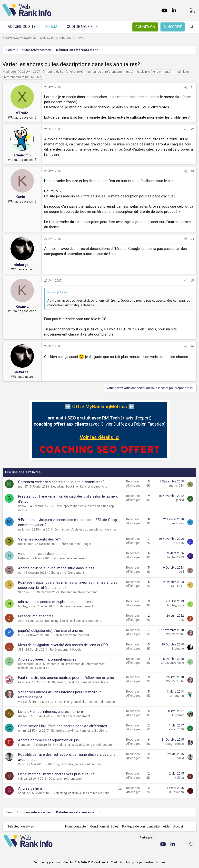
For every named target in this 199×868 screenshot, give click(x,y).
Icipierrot (178, 715)
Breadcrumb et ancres (36, 616)
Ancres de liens (30, 788)
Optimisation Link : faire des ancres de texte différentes (63, 726)
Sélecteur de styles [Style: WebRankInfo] (21, 826)
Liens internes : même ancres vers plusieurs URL (57, 774)
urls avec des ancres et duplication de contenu (55, 602)
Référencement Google (75, 544)
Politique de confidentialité (141, 826)
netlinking (182, 72)
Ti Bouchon (176, 792)
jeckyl (180, 500)
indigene (178, 649)
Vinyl (21, 764)
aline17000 (176, 729)
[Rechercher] (192, 27)
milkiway (24, 530)
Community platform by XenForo (72, 863)
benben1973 (176, 557)
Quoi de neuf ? (80, 27)
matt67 (23, 487)
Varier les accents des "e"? (40, 539)
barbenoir (24, 558)
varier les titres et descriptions (42, 554)
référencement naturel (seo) (23, 77)
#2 (192, 129)
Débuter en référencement (70, 558)
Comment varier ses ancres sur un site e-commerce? (61, 482)
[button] (97, 27)
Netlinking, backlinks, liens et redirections (79, 487)
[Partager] (186, 87)
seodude (24, 793)
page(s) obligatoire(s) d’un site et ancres (50, 631)
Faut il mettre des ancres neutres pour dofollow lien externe (66, 678)
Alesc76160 (26, 716)
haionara (24, 682)
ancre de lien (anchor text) (65, 72)
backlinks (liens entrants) (154, 72)
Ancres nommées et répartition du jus (48, 740)
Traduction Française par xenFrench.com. (138, 863)
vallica (22, 779)
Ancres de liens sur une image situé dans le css (56, 568)
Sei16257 (24, 592)
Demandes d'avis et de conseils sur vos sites (86, 530)
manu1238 (177, 486)
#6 (192, 346)
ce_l (21, 573)
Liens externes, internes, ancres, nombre (50, 712)
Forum (51, 27)
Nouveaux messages (19, 38)
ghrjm (22, 731)
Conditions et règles (104, 826)
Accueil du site (22, 27)
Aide (166, 826)
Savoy (22, 506)
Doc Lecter (25, 544)
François (24, 745)
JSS (21, 621)
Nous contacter (76, 826)
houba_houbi (26, 606)
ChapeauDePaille (30, 664)
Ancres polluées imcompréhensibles (47, 659)
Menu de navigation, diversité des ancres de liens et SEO (63, 645)
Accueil (178, 826)
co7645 (179, 543)
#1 (192, 87)
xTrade (11, 72)
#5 (192, 281)
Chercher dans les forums (62, 38)
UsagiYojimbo (175, 744)
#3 (192, 171)
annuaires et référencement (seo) (110, 72)
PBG (21, 635)
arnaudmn (177, 696)
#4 (192, 239)
